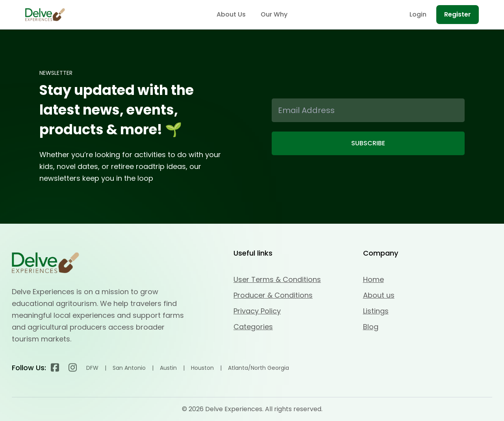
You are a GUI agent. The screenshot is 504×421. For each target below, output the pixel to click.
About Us (231, 14)
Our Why (274, 14)
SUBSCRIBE (368, 143)
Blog (371, 327)
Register (458, 14)
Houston (202, 368)
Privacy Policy (257, 311)
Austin (168, 368)
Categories (253, 327)
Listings (376, 311)
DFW (92, 368)
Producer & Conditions (273, 295)
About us (379, 295)
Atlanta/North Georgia (258, 368)
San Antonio (129, 368)
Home (373, 279)
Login (418, 14)
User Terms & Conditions (277, 279)
